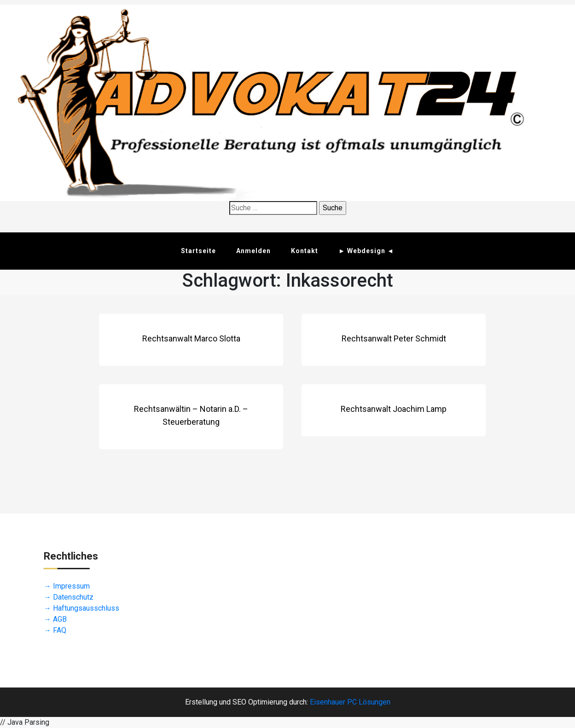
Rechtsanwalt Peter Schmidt (394, 338)
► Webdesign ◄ (366, 251)
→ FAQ (55, 630)
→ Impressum (67, 586)
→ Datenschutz (69, 597)
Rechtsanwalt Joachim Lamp (394, 409)
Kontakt (305, 251)
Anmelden (253, 251)
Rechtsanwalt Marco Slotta (191, 338)
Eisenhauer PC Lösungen (350, 702)
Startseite (198, 251)
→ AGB (55, 619)
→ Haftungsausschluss (81, 608)
